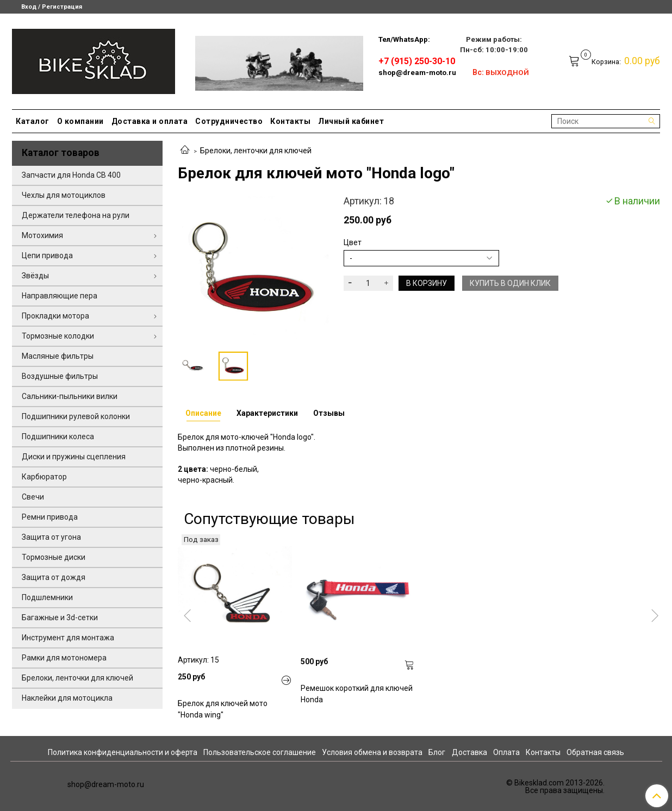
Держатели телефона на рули (76, 215)
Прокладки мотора (55, 316)
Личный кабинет (351, 121)
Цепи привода (47, 255)
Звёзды (35, 276)
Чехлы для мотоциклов (64, 195)
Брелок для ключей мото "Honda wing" (223, 709)
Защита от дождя (54, 577)
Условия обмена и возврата (372, 752)
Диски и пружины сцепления (74, 457)
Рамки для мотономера (64, 658)
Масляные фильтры (58, 356)
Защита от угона (51, 537)
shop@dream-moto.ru (417, 73)
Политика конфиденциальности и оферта (123, 752)
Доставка (469, 752)
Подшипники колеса (58, 436)
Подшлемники (47, 597)
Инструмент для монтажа (68, 638)
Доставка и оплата (150, 121)
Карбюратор (44, 477)
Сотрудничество (229, 121)
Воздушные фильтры (60, 376)
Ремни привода (50, 517)
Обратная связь (595, 752)
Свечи (33, 497)
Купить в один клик (510, 283)
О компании (80, 121)
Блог (437, 752)
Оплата (506, 752)
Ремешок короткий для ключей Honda (357, 694)
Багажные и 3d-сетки (60, 617)
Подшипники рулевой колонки (76, 416)
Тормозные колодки (58, 336)
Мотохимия (42, 235)
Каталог (33, 121)
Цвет (353, 242)
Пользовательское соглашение (260, 752)
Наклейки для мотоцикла (67, 698)
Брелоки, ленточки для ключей (256, 151)
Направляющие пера (60, 296)
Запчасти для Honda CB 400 (71, 175)
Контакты (290, 121)
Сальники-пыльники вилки (70, 396)
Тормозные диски (54, 557)
